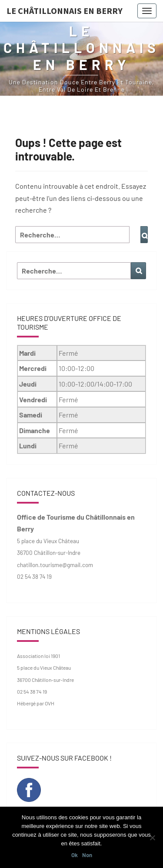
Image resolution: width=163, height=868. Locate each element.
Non (87, 855)
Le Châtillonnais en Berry (65, 11)
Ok (75, 855)
